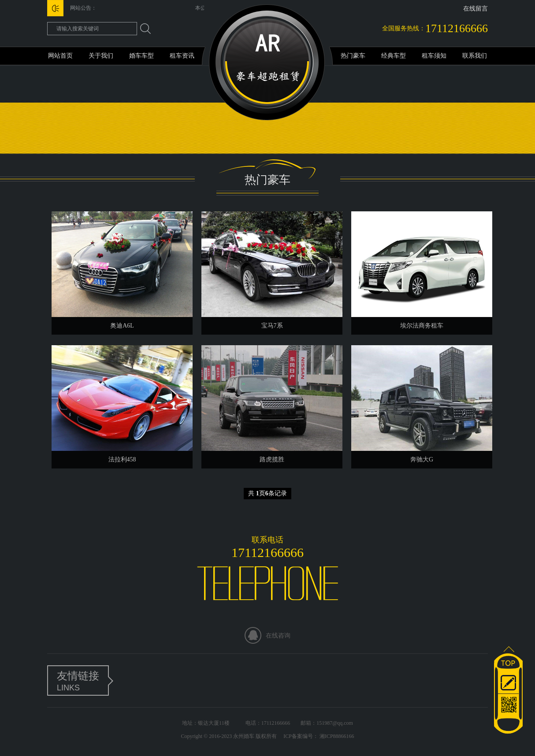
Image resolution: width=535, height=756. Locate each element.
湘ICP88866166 (336, 736)
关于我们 (101, 56)
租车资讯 (182, 56)
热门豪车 (353, 56)
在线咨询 (278, 636)
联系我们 (475, 56)
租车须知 (434, 56)
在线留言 (476, 9)
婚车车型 (141, 56)
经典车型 (394, 56)
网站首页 (60, 56)
